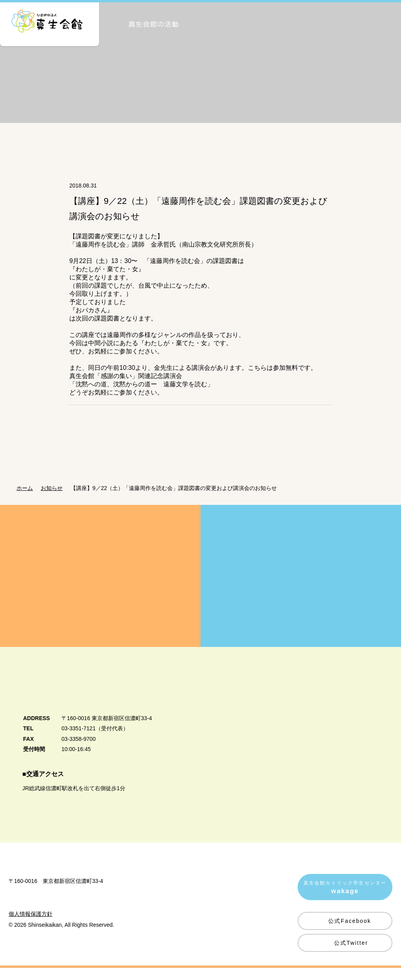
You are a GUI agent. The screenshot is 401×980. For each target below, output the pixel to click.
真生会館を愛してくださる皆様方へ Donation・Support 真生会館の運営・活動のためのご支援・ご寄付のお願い (100, 586)
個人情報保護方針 (31, 948)
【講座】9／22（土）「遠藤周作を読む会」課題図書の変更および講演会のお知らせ (178, 498)
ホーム (25, 498)
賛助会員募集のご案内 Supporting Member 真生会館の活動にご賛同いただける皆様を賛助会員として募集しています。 (301, 586)
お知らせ (54, 498)
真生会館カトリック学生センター (345, 899)
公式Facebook (350, 931)
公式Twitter (351, 953)
